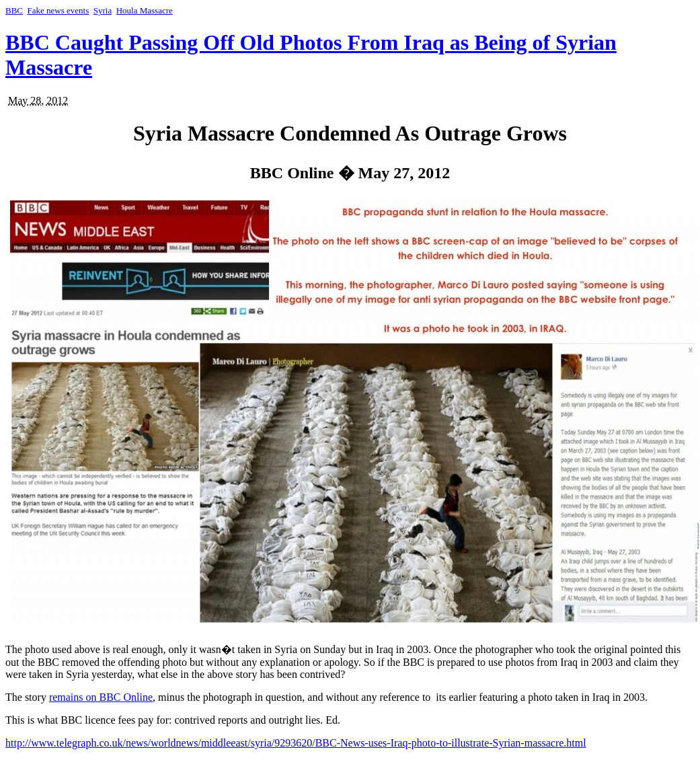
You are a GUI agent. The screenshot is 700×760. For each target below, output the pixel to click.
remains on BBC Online (101, 697)
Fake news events (59, 10)
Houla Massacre (145, 10)
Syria (103, 10)
